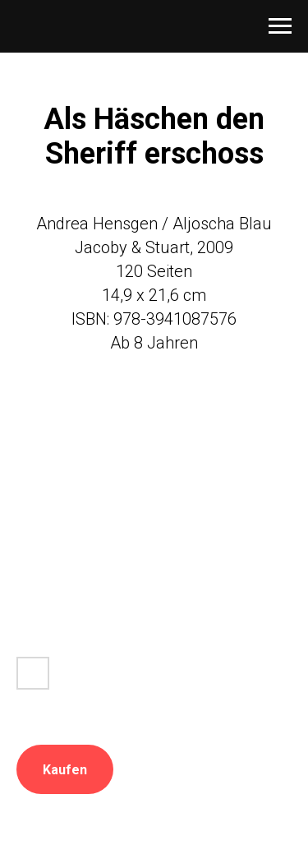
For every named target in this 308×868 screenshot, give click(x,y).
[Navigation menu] (280, 26)
